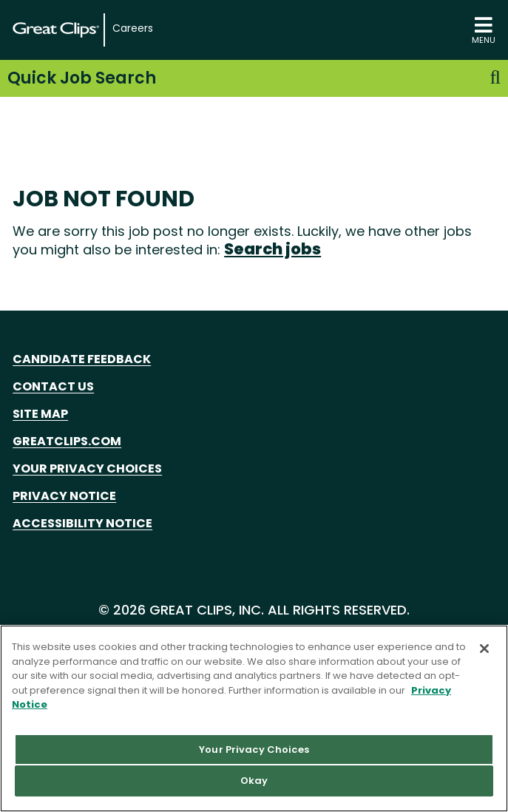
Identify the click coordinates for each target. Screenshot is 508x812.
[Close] (484, 649)
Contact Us (53, 386)
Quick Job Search (254, 78)
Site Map (40, 414)
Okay (254, 781)
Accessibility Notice (82, 523)
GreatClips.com (67, 441)
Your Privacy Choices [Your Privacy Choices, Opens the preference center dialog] (254, 750)
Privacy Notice (64, 496)
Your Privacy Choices (87, 468)
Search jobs (272, 249)
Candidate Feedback (82, 359)
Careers (133, 28)
